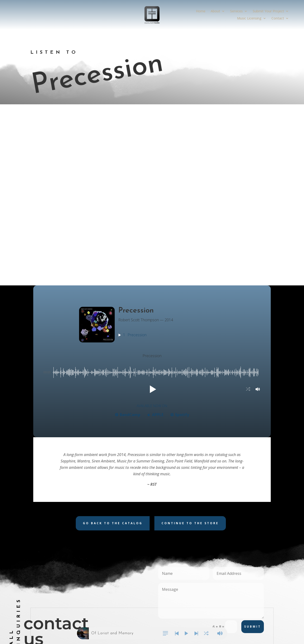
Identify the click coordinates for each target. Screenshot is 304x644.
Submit (253, 460)
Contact (278, 19)
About (215, 11)
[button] (152, 222)
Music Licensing (249, 19)
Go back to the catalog (113, 356)
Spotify (180, 248)
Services (236, 11)
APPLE (155, 248)
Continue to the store (190, 356)
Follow (219, 531)
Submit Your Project (268, 11)
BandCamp (128, 248)
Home (201, 11)
